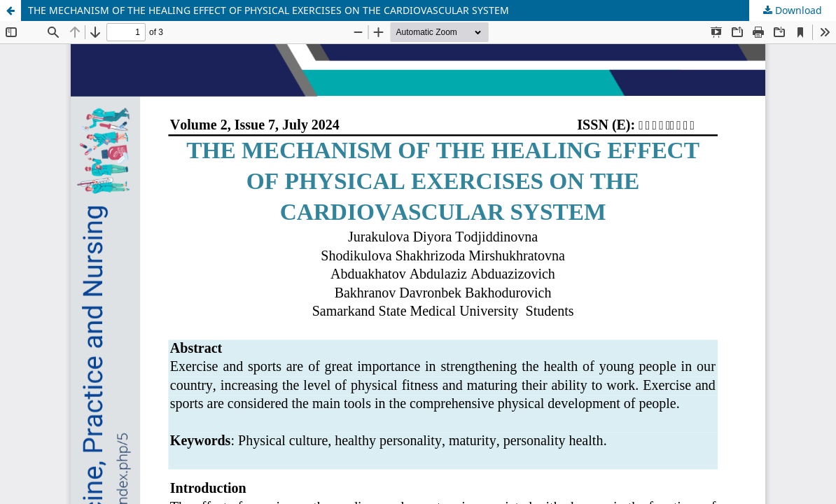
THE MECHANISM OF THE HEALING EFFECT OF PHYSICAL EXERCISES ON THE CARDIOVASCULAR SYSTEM (269, 10)
